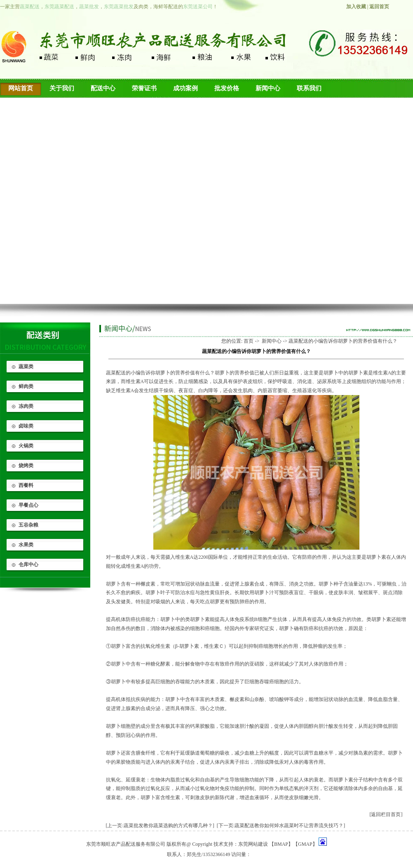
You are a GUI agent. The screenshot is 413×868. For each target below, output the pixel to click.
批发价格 (227, 88)
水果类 (26, 545)
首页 (249, 341)
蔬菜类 (26, 367)
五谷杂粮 (28, 525)
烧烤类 (26, 466)
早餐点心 (28, 505)
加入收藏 (356, 7)
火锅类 (26, 446)
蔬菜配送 (30, 7)
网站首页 (21, 88)
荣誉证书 (144, 88)
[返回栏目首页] (386, 814)
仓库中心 (28, 565)
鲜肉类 (26, 386)
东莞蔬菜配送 (59, 7)
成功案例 (185, 88)
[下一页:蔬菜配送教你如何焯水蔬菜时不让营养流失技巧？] (281, 826)
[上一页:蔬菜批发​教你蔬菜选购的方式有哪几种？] (160, 826)
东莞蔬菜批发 (119, 7)
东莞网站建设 (253, 844)
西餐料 (26, 485)
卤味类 (26, 426)
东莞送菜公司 (198, 7)
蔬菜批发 (89, 7)
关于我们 (62, 88)
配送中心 (103, 88)
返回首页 (379, 7)
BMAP (281, 844)
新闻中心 (268, 88)
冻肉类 (26, 406)
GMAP (305, 844)
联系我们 (309, 88)
